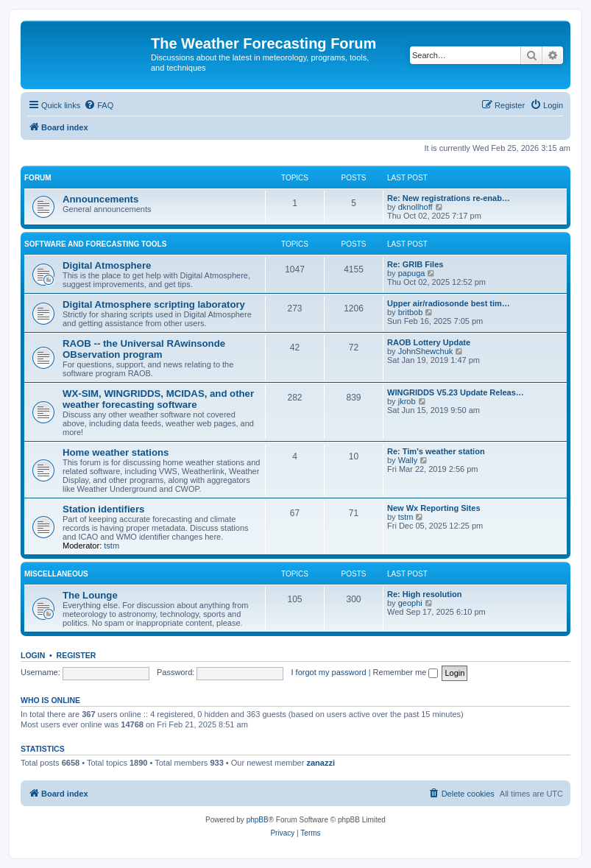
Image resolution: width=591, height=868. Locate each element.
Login (33, 655)
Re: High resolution (424, 594)
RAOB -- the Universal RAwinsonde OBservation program (144, 349)
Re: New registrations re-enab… (449, 198)
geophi (410, 603)
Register (77, 655)
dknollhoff (415, 207)
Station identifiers (103, 509)
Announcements (100, 199)
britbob (411, 312)
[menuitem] (99, 105)
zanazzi (321, 763)
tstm (112, 546)
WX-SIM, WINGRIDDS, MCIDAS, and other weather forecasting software (158, 399)
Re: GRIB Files (415, 264)
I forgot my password (329, 672)
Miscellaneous (56, 574)
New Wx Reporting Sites (434, 508)
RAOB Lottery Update (429, 342)
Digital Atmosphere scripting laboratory (154, 304)
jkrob (407, 401)
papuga (412, 273)
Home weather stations (116, 452)
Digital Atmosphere (107, 265)
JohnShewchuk (426, 351)
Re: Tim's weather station (436, 451)
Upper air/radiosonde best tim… (449, 303)
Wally (408, 460)
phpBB (258, 820)
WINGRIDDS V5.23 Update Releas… (456, 392)
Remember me (406, 672)
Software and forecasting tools (95, 244)
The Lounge (90, 595)
